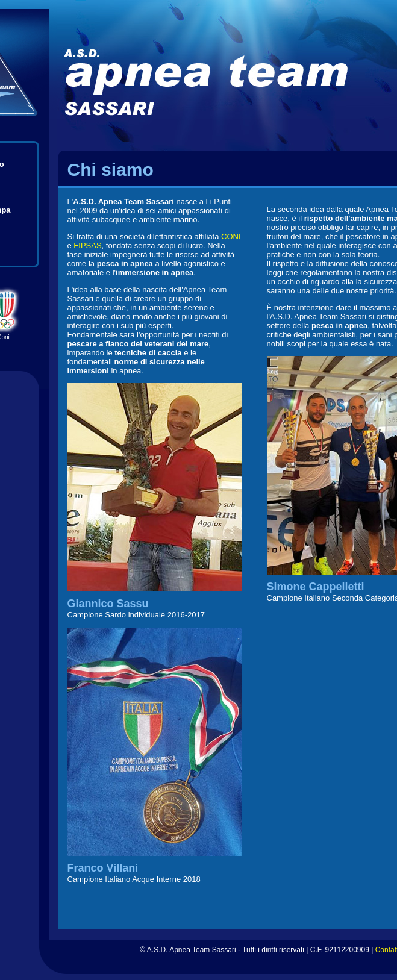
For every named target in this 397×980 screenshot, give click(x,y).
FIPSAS (87, 245)
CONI (231, 236)
